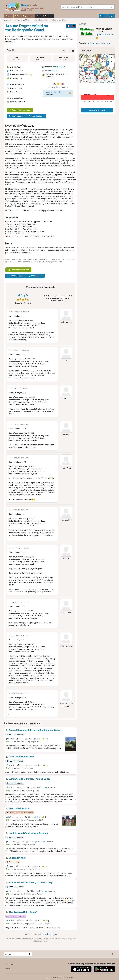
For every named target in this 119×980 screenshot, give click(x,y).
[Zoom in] (112, 57)
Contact (8, 968)
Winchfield (53, 70)
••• (14, 20)
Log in (111, 16)
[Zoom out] (112, 61)
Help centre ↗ (28, 16)
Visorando (8, 20)
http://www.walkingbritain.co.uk (99, 43)
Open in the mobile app (20, 110)
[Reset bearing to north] (112, 65)
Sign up (103, 16)
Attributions (84, 82)
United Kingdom (59, 67)
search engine (50, 934)
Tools (9, 16)
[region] (97, 68)
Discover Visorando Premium (58, 93)
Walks (17, 16)
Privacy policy (10, 964)
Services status (52, 977)
